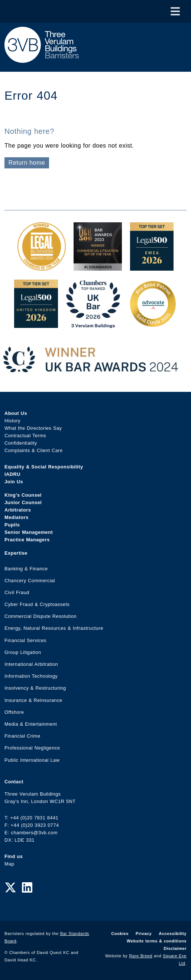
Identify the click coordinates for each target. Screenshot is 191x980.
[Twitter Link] (10, 888)
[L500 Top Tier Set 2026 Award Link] (36, 324)
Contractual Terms (25, 436)
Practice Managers (27, 540)
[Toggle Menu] (175, 11)
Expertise (16, 553)
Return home (27, 163)
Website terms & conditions (157, 941)
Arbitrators (18, 510)
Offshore (14, 712)
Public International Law (32, 760)
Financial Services (25, 640)
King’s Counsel (23, 495)
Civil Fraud (17, 592)
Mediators (17, 517)
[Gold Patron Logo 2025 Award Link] (153, 324)
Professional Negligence (32, 748)
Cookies (120, 934)
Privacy (144, 934)
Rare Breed (141, 956)
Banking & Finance (26, 569)
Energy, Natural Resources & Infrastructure (54, 628)
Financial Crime (22, 736)
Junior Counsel (23, 502)
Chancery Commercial (30, 581)
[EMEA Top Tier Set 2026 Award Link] (152, 267)
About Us (16, 413)
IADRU (12, 474)
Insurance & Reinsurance (33, 700)
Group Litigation (23, 652)
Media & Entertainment (31, 724)
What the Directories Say (33, 428)
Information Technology (31, 676)
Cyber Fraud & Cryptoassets (37, 604)
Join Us (14, 482)
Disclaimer (175, 948)
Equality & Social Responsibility (44, 467)
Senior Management (29, 532)
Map (9, 864)
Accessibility (173, 934)
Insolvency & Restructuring (35, 688)
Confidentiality (21, 443)
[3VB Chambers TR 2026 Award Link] (93, 324)
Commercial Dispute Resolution (41, 616)
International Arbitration (31, 664)
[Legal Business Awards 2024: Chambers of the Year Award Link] (42, 267)
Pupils (12, 525)
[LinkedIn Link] (27, 888)
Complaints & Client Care (34, 450)
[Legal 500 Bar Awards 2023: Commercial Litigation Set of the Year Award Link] (98, 267)
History (12, 421)
